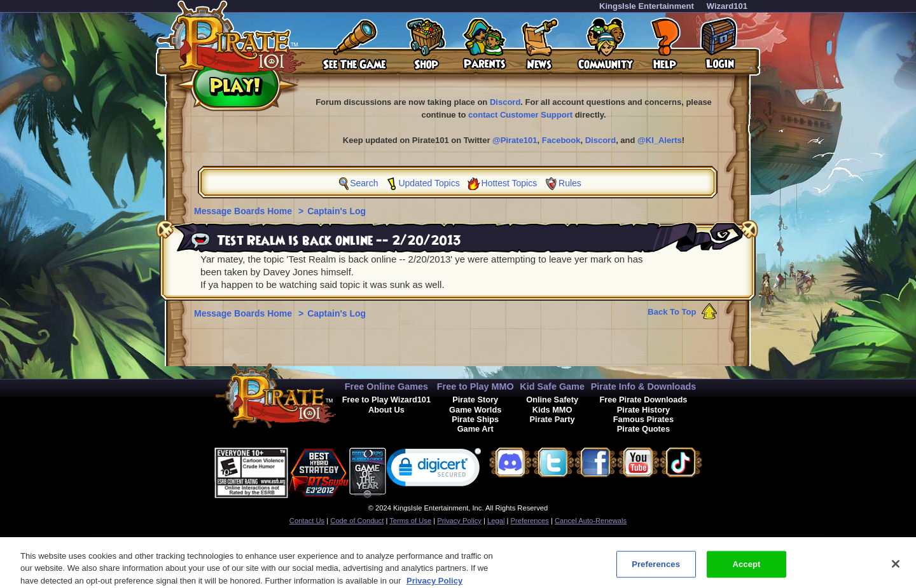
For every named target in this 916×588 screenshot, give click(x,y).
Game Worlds (475, 410)
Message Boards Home (244, 211)
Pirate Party (552, 419)
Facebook (561, 140)
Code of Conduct (357, 521)
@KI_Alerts (660, 140)
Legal (496, 521)
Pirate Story (475, 400)
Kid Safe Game (552, 386)
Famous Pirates (643, 419)
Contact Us (307, 521)
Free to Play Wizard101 (386, 400)
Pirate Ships (475, 419)
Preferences (530, 521)
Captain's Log (337, 211)
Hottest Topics (510, 183)
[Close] (896, 568)
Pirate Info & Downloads (644, 386)
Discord (505, 102)
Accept (746, 569)
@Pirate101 (515, 140)
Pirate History (643, 410)
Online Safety (552, 400)
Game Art (475, 429)
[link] (434, 470)
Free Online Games (386, 386)
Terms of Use (410, 521)
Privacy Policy (459, 521)
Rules (570, 183)
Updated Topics (429, 183)
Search (364, 183)
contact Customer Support (520, 115)
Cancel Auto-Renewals (591, 521)
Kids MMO (552, 410)
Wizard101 (727, 6)
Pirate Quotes (643, 429)
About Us (386, 410)
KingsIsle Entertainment (647, 6)
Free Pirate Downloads (643, 400)
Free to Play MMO (475, 386)
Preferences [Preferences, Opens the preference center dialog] (656, 569)
